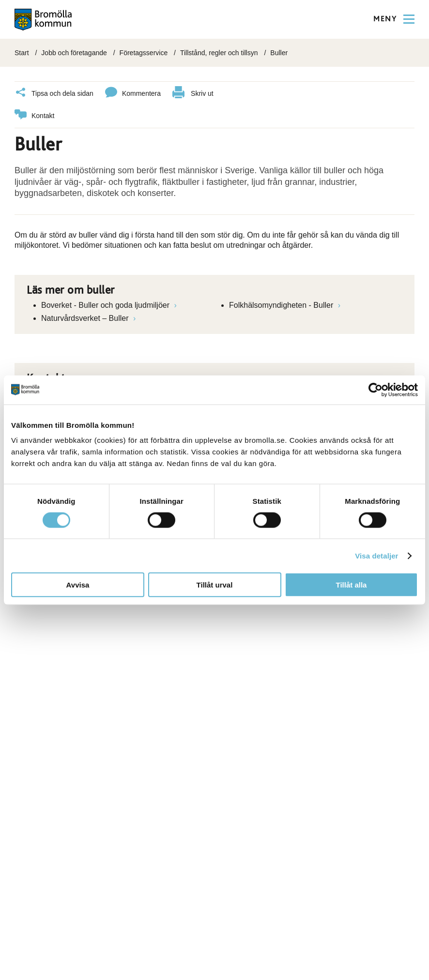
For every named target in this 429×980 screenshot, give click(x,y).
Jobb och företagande (74, 53)
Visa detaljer (376, 555)
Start (22, 53)
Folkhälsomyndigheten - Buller (282, 305)
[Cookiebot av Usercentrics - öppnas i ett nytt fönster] (375, 390)
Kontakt (34, 116)
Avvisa (78, 585)
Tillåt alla (352, 585)
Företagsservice (144, 53)
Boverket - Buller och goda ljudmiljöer (106, 305)
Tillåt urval (215, 585)
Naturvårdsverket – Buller (86, 318)
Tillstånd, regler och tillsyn (219, 53)
